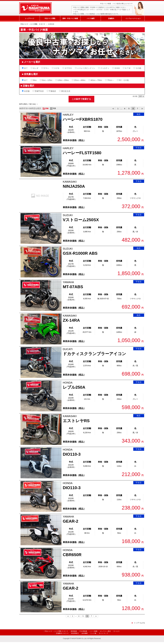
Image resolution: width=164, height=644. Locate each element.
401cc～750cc (95, 80)
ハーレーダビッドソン (85, 68)
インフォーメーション (133, 18)
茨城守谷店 (38, 91)
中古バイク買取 (50, 18)
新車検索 (74, 631)
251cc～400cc (79, 80)
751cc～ (109, 80)
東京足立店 (65, 91)
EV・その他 (123, 80)
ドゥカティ (104, 68)
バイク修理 (91, 18)
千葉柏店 (51, 91)
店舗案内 (111, 18)
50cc (34, 80)
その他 (137, 68)
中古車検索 (83, 631)
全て (25, 68)
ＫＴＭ (127, 68)
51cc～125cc (46, 80)
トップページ (29, 18)
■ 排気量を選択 (30, 74)
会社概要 (85, 633)
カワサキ (67, 68)
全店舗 (26, 91)
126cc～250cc (62, 80)
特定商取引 (75, 633)
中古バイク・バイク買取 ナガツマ (33, 24)
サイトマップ (104, 633)
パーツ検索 (94, 631)
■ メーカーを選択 (31, 62)
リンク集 (93, 633)
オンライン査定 (105, 631)
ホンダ (35, 68)
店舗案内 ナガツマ (62, 633)
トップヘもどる (139, 623)
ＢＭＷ (116, 68)
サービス (116, 631)
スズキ (56, 68)
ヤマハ (45, 68)
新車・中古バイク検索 (70, 18)
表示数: (135, 96)
